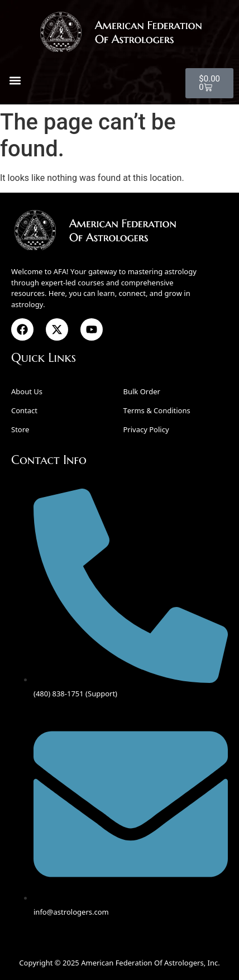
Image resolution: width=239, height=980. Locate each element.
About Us (27, 391)
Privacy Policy (146, 429)
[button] (15, 81)
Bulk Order (142, 391)
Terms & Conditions (157, 410)
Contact (24, 410)
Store (20, 429)
